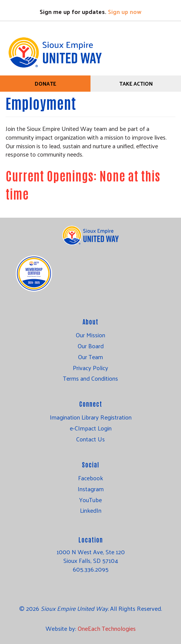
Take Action (136, 84)
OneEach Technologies (107, 628)
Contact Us (90, 439)
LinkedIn (91, 510)
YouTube (90, 500)
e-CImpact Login (91, 428)
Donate (45, 84)
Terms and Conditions (90, 378)
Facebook (90, 478)
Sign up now (125, 12)
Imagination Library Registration (91, 417)
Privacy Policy (90, 368)
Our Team (90, 357)
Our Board (91, 346)
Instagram (91, 489)
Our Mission (90, 335)
